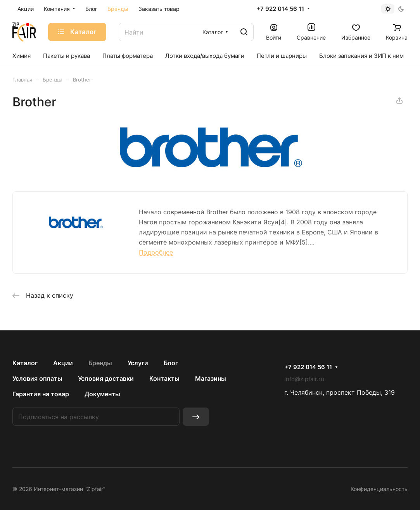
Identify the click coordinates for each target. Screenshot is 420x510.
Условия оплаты (37, 378)
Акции (63, 363)
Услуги (138, 363)
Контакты (164, 378)
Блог (171, 363)
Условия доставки (106, 378)
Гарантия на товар (41, 394)
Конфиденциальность (379, 489)
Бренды (100, 363)
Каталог (25, 363)
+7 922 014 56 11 (280, 9)
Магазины (211, 378)
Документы (102, 394)
